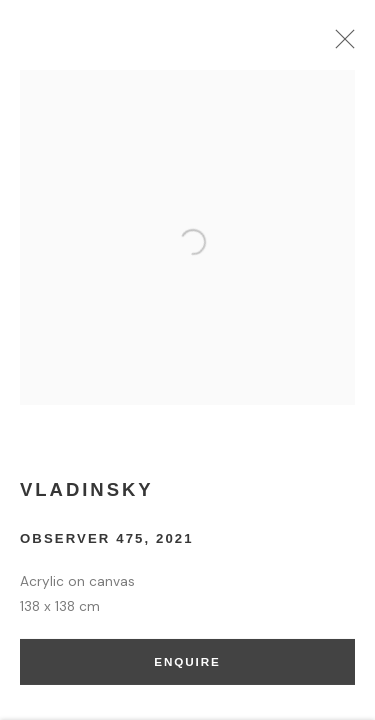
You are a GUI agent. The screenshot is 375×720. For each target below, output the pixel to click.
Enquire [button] (187, 666)
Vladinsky (87, 493)
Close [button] (344, 45)
